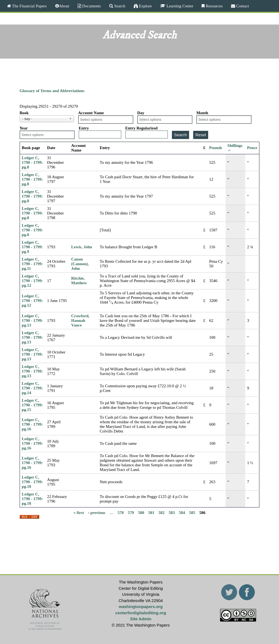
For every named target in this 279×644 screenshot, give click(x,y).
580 (141, 512)
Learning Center (179, 6)
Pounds (216, 148)
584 (182, 512)
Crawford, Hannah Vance (80, 321)
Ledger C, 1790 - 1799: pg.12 (32, 281)
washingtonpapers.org (141, 607)
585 (192, 512)
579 (131, 512)
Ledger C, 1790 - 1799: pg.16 (32, 424)
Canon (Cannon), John (80, 264)
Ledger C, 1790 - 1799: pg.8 (32, 162)
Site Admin (141, 619)
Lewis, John (82, 247)
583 (172, 512)
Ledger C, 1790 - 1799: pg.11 (32, 264)
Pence (252, 148)
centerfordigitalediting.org (141, 613)
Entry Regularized (142, 128)
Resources (214, 6)
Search (119, 6)
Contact (242, 6)
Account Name (91, 113)
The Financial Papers (29, 6)
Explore (145, 6)
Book (24, 113)
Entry (84, 128)
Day (141, 113)
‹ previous (97, 512)
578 (121, 512)
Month (202, 113)
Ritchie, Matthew (79, 281)
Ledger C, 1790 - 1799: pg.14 (32, 388)
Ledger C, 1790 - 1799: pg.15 (32, 405)
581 (151, 512)
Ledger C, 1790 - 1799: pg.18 (32, 482)
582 (161, 512)
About (64, 6)
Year (24, 128)
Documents (91, 6)
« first (79, 512)
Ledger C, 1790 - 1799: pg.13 (32, 321)
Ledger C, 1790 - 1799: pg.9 (32, 247)
